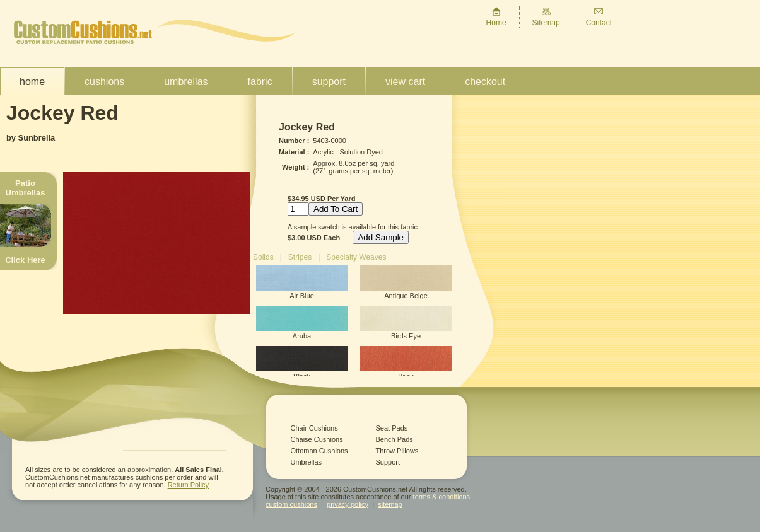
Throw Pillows (397, 451)
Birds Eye (406, 323)
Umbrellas (186, 82)
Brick (406, 363)
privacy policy (348, 504)
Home (496, 17)
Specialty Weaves (356, 257)
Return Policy (188, 485)
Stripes (300, 257)
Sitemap (546, 17)
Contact (599, 17)
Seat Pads (392, 428)
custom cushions (291, 504)
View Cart (405, 82)
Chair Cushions (314, 428)
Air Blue (302, 282)
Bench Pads (395, 440)
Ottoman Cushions (319, 451)
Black (302, 363)
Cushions (104, 82)
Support (329, 82)
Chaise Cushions (317, 440)
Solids (263, 257)
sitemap (390, 504)
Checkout (485, 82)
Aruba (302, 323)
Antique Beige (406, 282)
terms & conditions (441, 497)
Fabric (260, 82)
